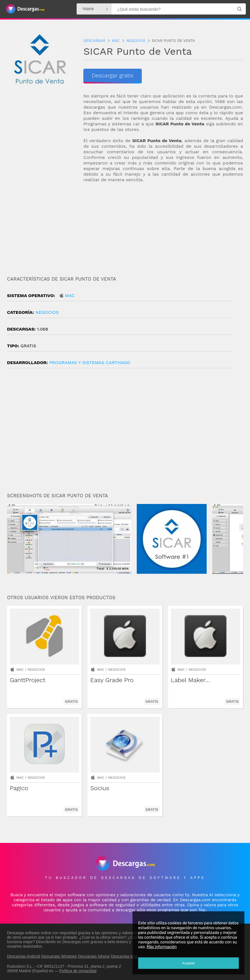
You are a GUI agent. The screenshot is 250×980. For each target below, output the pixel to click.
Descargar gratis (113, 75)
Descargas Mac (124, 956)
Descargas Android (23, 956)
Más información (162, 947)
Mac (70, 296)
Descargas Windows (59, 956)
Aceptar (188, 963)
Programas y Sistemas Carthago (90, 363)
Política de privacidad (78, 971)
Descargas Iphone (94, 956)
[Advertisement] (163, 227)
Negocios (47, 312)
